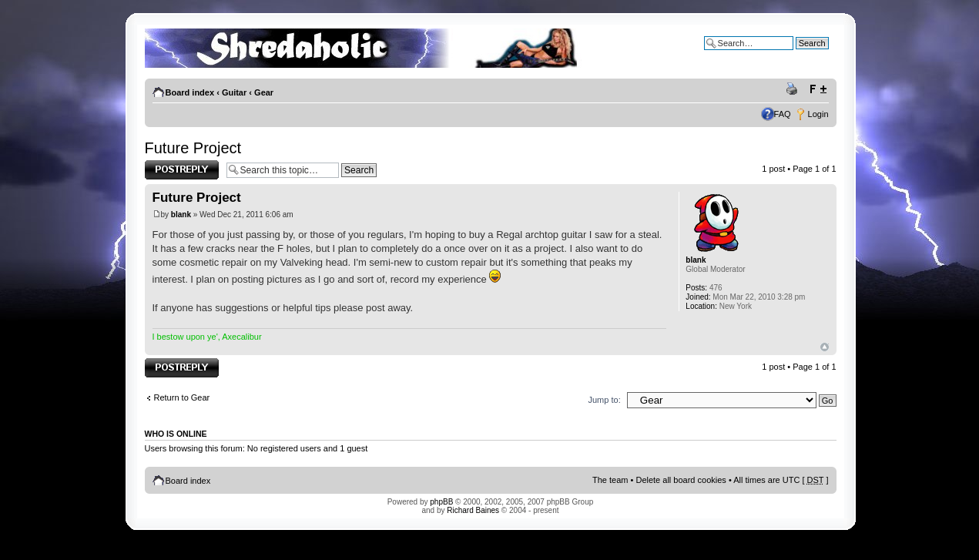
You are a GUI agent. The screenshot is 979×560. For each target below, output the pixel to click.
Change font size (818, 89)
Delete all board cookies (681, 480)
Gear (264, 92)
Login (818, 114)
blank (181, 215)
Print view (794, 89)
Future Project (193, 148)
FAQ (783, 114)
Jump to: (605, 400)
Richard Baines (473, 510)
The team (610, 480)
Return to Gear (182, 397)
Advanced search (796, 55)
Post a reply (182, 170)
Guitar (234, 92)
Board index (190, 92)
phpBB (441, 502)
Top (825, 347)
